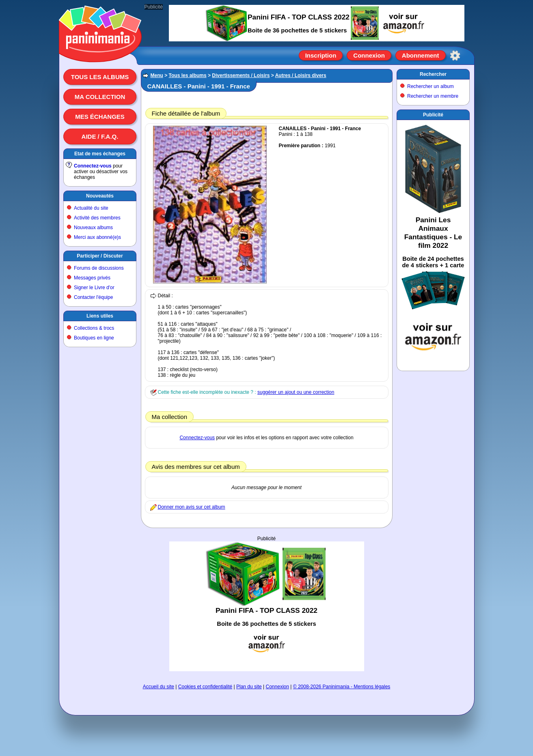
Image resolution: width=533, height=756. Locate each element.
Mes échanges (100, 117)
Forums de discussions (99, 268)
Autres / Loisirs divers (301, 75)
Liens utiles (100, 316)
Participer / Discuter (100, 256)
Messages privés (92, 278)
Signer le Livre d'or (94, 288)
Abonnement (421, 55)
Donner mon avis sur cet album (192, 507)
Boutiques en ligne (94, 338)
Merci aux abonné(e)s (97, 237)
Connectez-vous (93, 166)
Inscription (321, 55)
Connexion (369, 55)
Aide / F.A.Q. (100, 136)
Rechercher (433, 74)
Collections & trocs (94, 328)
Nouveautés (100, 196)
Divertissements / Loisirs (241, 75)
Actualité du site (91, 208)
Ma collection (100, 97)
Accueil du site (159, 687)
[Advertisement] (267, 606)
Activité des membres (97, 218)
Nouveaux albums (93, 228)
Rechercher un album (431, 86)
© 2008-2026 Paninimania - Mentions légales (342, 687)
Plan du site (249, 687)
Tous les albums (100, 77)
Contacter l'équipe (93, 297)
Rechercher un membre (433, 96)
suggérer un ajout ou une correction (296, 392)
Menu (157, 75)
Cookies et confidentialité (205, 687)
